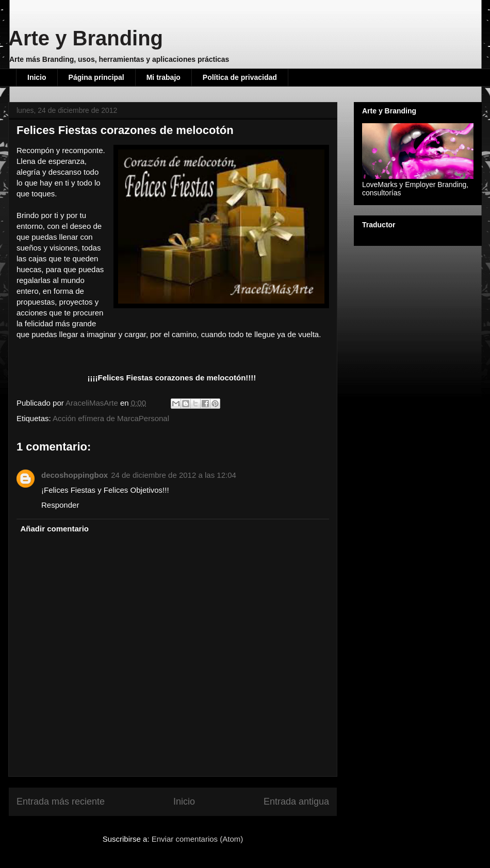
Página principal (96, 77)
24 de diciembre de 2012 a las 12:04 (174, 475)
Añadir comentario (55, 529)
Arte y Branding (86, 38)
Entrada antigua (296, 802)
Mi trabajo (164, 77)
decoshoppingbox (75, 475)
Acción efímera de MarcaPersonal (111, 418)
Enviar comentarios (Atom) (198, 839)
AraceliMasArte (93, 403)
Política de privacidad (240, 77)
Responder (60, 505)
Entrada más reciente (61, 802)
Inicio (37, 77)
